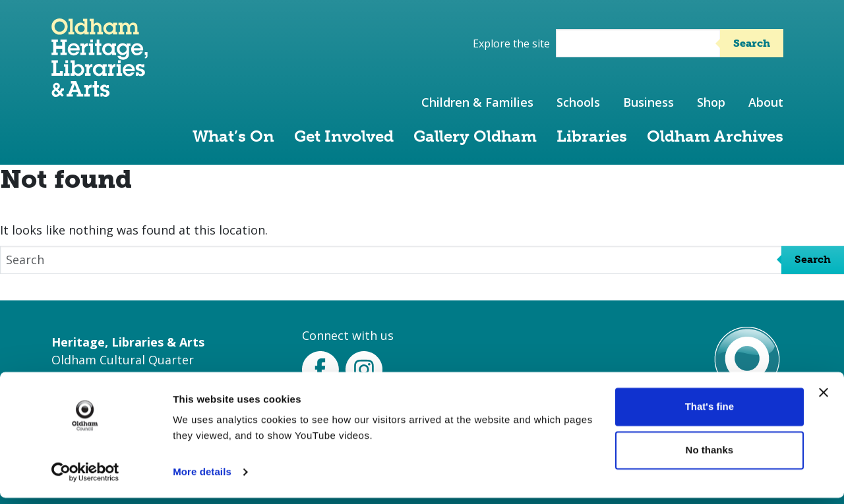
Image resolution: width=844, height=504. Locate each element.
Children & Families (477, 102)
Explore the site (511, 43)
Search (752, 43)
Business (648, 102)
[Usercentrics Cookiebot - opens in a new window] (85, 478)
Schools (578, 102)
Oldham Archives (715, 136)
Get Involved (344, 136)
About (766, 102)
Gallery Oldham (475, 136)
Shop (711, 102)
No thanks (710, 456)
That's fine (709, 413)
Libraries (592, 136)
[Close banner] (824, 399)
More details (202, 478)
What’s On (233, 136)
